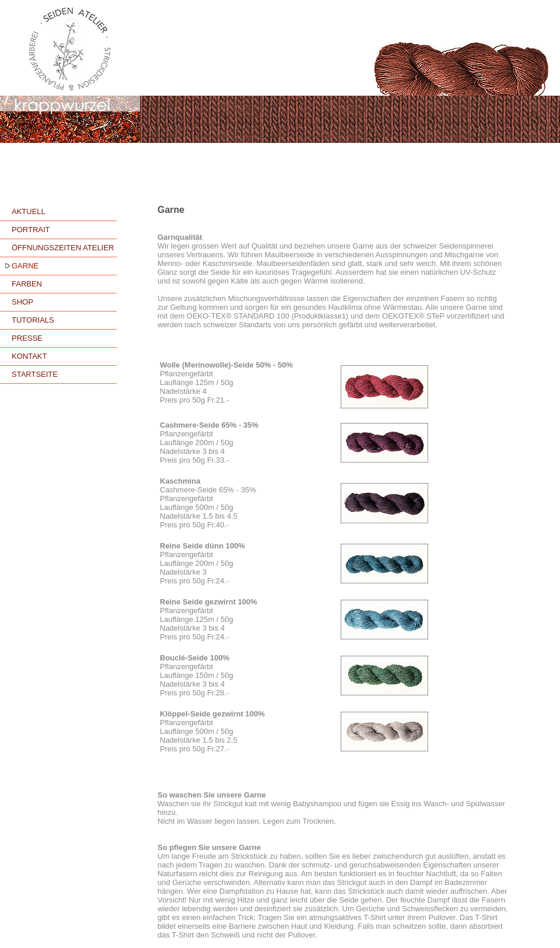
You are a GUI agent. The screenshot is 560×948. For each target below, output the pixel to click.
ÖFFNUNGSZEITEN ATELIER (63, 248)
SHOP (22, 302)
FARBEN (27, 284)
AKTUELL (29, 211)
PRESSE (27, 338)
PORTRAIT (31, 230)
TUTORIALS (33, 320)
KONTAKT (29, 356)
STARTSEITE (35, 374)
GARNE (25, 266)
